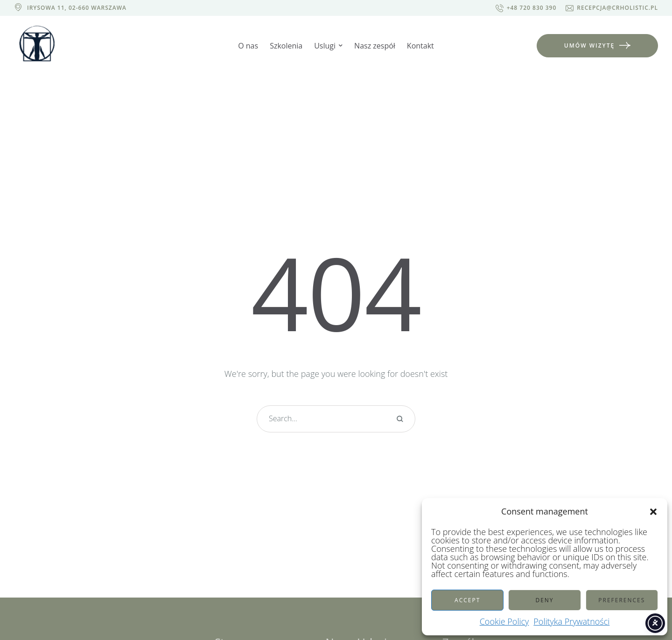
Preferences (622, 600)
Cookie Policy (504, 621)
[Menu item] (248, 46)
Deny (544, 600)
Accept (467, 600)
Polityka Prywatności (571, 621)
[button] (653, 512)
